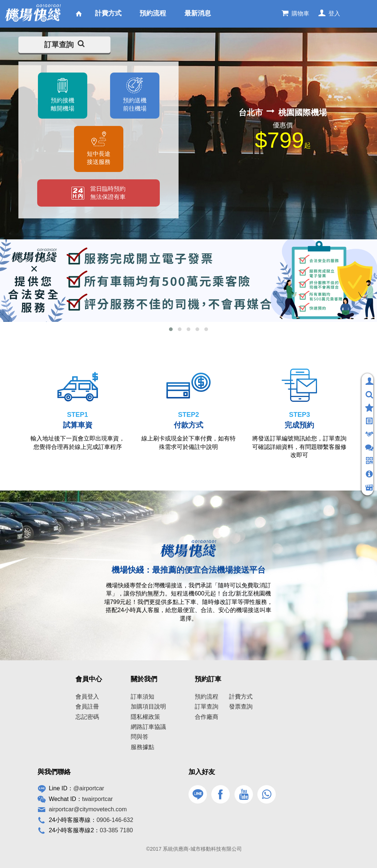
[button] (171, 329)
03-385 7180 (116, 830)
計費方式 (241, 697)
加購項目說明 (148, 707)
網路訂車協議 (148, 727)
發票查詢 (241, 707)
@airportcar (89, 788)
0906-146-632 (115, 820)
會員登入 (87, 697)
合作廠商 (207, 717)
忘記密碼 (87, 717)
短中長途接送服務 (99, 158)
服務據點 (142, 747)
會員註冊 (87, 707)
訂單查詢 (64, 45)
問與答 (140, 737)
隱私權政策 (145, 717)
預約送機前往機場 (135, 104)
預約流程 (207, 697)
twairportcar (98, 799)
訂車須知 (142, 697)
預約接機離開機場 (62, 104)
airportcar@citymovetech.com (88, 809)
